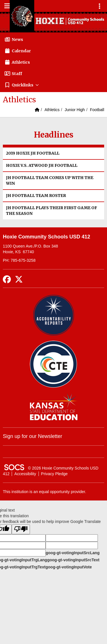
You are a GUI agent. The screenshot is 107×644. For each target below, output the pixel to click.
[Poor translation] (21, 529)
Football (97, 110)
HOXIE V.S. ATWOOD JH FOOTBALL (42, 165)
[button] (53, 85)
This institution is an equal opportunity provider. (45, 492)
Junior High (75, 110)
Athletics (52, 110)
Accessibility (25, 474)
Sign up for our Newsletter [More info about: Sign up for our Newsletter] (33, 436)
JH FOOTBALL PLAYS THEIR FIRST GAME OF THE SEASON (52, 211)
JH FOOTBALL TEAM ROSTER (36, 196)
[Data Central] (53, 364)
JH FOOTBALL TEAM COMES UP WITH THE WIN (50, 180)
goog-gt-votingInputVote (68, 567)
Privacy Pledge (54, 474)
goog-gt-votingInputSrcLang (73, 553)
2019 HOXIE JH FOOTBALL (33, 153)
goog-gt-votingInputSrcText (73, 560)
